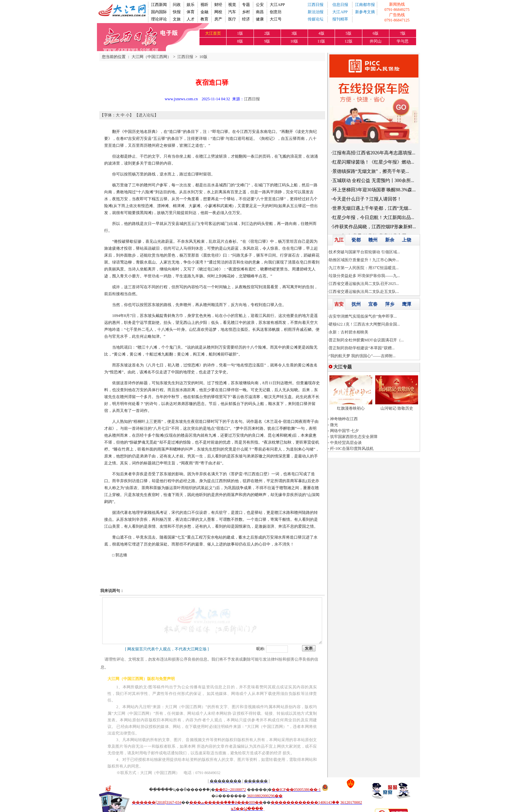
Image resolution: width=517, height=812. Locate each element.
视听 (204, 5)
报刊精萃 (340, 19)
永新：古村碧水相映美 (349, 332)
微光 (334, 425)
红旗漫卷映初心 (351, 408)
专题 (246, 5)
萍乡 (390, 304)
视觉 (232, 5)
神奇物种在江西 (344, 419)
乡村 (246, 12)
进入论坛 (146, 115)
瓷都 (356, 240)
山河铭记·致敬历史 (397, 408)
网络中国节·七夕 (344, 431)
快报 (177, 12)
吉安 (339, 304)
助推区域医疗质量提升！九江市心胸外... (364, 260)
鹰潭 (407, 304)
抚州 (356, 304)
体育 (191, 12)
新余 (390, 240)
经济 (246, 19)
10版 (203, 57)
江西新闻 (159, 5)
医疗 (232, 19)
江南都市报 (365, 5)
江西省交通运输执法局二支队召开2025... (364, 284)
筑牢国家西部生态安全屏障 (354, 437)
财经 (218, 5)
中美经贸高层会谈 (346, 443)
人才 (191, 19)
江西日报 (316, 5)
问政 (177, 5)
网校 (218, 12)
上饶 (407, 240)
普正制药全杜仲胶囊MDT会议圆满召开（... (366, 340)
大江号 (276, 19)
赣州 (373, 240)
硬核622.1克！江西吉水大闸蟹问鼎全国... (364, 324)
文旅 (177, 19)
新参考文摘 (365, 12)
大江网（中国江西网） (151, 57)
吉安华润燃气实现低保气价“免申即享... (363, 316)
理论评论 (159, 19)
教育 (204, 19)
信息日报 (340, 5)
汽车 (232, 12)
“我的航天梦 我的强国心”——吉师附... (362, 356)
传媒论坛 (316, 19)
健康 (260, 19)
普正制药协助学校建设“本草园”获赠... (362, 348)
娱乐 (191, 5)
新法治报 (316, 12)
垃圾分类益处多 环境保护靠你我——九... (364, 276)
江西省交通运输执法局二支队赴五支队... (364, 292)
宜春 (373, 304)
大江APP (277, 5)
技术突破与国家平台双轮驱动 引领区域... (364, 252)
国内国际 (159, 12)
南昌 (260, 12)
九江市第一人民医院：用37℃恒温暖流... (364, 268)
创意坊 (276, 12)
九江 (339, 240)
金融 (204, 12)
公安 (260, 5)
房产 (218, 19)
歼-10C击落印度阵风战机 (352, 449)
